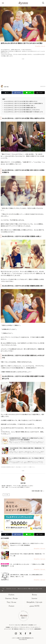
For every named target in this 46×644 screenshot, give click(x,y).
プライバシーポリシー (25, 627)
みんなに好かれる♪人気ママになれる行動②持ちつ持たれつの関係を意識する (24, 103)
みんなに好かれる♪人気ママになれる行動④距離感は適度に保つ (20, 108)
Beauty (35, 595)
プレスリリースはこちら (15, 625)
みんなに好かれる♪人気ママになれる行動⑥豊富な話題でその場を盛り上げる (24, 112)
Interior (34, 599)
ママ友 (7, 495)
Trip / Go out (11, 602)
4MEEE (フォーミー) (24, 629)
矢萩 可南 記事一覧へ (37, 491)
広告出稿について (32, 625)
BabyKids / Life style (34, 602)
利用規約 (8, 627)
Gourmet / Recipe (11, 599)
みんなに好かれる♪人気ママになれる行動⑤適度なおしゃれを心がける (22, 110)
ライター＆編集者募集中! (36, 629)
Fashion (11, 595)
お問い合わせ (24, 625)
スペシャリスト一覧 (9, 629)
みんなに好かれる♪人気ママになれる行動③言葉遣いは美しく (20, 106)
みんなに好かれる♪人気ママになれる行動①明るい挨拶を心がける (21, 101)
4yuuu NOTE (34, 606)
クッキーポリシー (35, 627)
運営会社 (16, 629)
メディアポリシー (15, 627)
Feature (12, 606)
